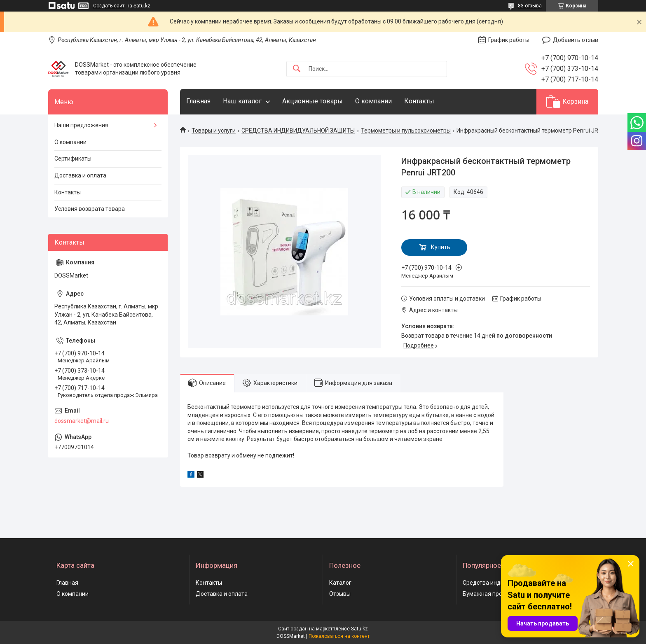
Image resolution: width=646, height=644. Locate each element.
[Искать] (297, 69)
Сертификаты (73, 159)
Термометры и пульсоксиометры (406, 131)
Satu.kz (359, 629)
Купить (441, 247)
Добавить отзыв (576, 40)
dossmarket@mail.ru (82, 421)
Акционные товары (312, 101)
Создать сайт (109, 6)
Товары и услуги (214, 131)
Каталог (340, 583)
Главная (198, 101)
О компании (373, 101)
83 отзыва (530, 6)
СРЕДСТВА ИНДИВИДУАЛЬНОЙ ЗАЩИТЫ (298, 131)
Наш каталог (242, 101)
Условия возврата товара (90, 209)
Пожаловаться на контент (339, 636)
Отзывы (340, 594)
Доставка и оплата (80, 175)
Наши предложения (81, 125)
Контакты (419, 101)
